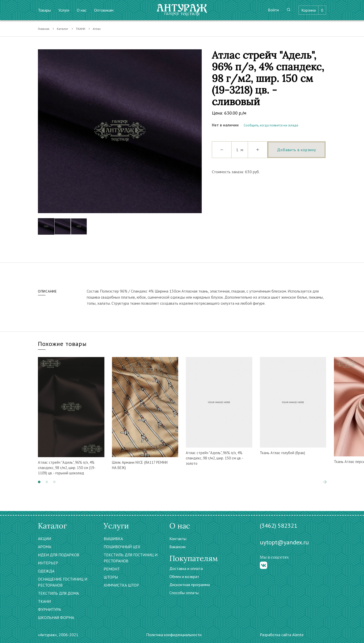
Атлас (97, 29)
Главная (44, 29)
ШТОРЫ (111, 577)
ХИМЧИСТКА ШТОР (121, 585)
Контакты (178, 539)
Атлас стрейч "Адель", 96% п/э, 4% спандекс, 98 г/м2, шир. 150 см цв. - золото (214, 458)
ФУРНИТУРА (49, 609)
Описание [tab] (47, 291)
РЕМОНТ (112, 569)
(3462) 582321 (279, 526)
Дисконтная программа (190, 585)
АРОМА (44, 547)
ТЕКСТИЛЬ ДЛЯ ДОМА (58, 593)
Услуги (64, 10)
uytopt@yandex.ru (284, 542)
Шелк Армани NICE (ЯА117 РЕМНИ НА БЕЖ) (140, 465)
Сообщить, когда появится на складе (271, 125)
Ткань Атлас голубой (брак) (282, 453)
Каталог (63, 29)
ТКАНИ (81, 29)
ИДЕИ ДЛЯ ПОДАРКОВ (59, 555)
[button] (39, 482)
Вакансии (177, 547)
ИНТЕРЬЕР (48, 563)
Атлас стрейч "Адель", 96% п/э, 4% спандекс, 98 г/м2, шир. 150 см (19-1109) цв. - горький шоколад (67, 468)
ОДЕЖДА (46, 571)
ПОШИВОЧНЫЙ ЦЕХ (122, 547)
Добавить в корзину (296, 150)
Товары (44, 10)
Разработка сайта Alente (282, 635)
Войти (273, 10)
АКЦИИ (44, 539)
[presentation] (325, 482)
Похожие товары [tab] (62, 344)
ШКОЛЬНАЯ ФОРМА (56, 617)
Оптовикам (104, 10)
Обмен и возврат (184, 577)
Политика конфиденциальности (174, 635)
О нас (82, 10)
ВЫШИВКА (113, 539)
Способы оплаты (184, 593)
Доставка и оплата (186, 568)
